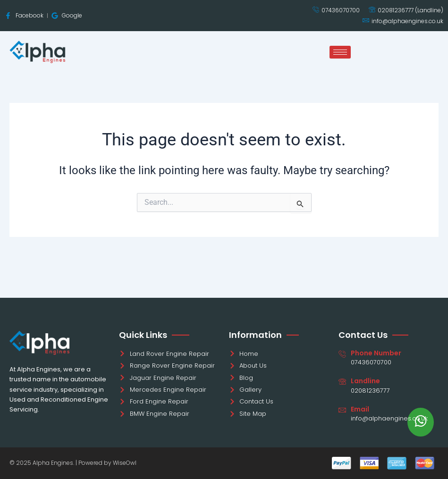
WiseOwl (125, 463)
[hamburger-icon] (340, 52)
